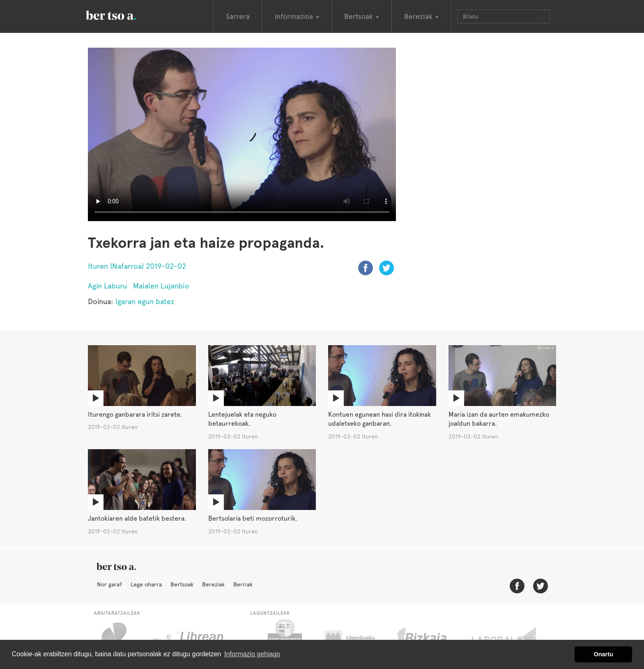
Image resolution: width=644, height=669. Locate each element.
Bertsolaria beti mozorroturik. (253, 518)
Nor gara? (109, 584)
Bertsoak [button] (362, 16)
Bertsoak (182, 584)
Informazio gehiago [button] (252, 654)
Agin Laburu (107, 286)
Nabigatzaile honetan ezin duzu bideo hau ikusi (242, 134)
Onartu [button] (604, 654)
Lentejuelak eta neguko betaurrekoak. (242, 419)
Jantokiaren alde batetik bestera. (137, 518)
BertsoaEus (123, 14)
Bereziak (213, 584)
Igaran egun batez (145, 301)
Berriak (243, 584)
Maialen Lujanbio (161, 286)
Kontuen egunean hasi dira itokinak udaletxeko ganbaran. (379, 419)
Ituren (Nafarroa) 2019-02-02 (137, 266)
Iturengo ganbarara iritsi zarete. (135, 414)
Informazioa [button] (297, 16)
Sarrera (238, 16)
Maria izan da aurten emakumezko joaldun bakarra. (499, 419)
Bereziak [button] (421, 16)
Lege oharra (146, 584)
